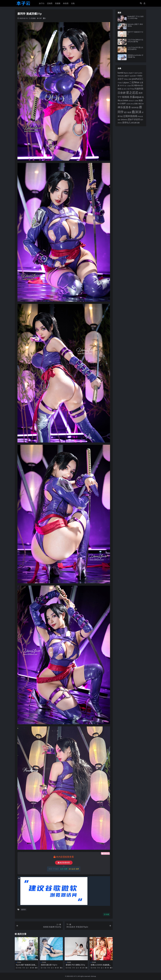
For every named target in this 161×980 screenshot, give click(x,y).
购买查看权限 (64, 863)
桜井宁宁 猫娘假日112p (135, 33)
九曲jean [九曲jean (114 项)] (126, 83)
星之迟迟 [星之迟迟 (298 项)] (132, 93)
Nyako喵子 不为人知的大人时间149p (136, 17)
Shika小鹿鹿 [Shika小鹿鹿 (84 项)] (128, 79)
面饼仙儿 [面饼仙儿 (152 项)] (127, 122)
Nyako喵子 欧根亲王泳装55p (26, 966)
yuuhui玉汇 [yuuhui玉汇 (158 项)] (138, 79)
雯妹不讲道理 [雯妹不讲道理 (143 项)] (134, 119)
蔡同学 (24, 910)
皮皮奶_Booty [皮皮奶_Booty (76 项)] (130, 104)
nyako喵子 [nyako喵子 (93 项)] (133, 76)
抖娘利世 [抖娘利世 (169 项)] (139, 89)
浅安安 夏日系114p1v (49, 965)
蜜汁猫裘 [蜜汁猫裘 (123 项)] (128, 112)
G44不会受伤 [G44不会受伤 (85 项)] (138, 73)
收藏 (106, 914)
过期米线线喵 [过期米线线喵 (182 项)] (130, 116)
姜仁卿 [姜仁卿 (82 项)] (124, 89)
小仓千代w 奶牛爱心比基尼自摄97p (135, 48)
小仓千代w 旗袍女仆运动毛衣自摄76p (135, 41)
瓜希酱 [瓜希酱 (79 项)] (136, 101)
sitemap (93, 976)
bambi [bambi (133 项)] (121, 73)
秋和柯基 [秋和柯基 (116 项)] (135, 108)
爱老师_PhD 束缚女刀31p (75, 965)
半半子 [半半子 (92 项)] (122, 86)
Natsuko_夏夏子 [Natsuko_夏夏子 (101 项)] (123, 76)
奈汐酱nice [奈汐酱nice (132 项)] (136, 85)
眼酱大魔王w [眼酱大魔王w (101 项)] (139, 104)
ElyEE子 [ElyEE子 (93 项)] (131, 73)
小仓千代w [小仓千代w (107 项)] (130, 89)
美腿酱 (33, 18)
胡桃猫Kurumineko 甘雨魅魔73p (135, 56)
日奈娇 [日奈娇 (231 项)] (122, 93)
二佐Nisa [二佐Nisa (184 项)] (134, 82)
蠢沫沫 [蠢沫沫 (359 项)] (137, 112)
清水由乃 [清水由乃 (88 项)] (131, 101)
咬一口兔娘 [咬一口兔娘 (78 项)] (128, 86)
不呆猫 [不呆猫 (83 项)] (120, 83)
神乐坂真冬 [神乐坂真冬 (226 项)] (124, 107)
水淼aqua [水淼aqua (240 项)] (136, 97)
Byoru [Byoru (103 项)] (126, 73)
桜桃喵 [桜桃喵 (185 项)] (126, 97)
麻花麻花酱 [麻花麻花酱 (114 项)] (135, 123)
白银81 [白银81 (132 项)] (123, 103)
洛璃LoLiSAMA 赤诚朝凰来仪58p (101, 966)
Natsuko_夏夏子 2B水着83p (135, 25)
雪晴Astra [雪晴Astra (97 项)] (124, 120)
